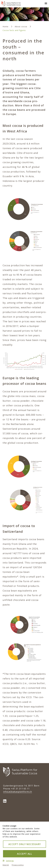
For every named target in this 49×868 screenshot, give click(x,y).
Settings (8, 861)
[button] (45, 3)
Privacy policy (18, 865)
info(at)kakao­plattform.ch (18, 792)
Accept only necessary (25, 844)
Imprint (6, 865)
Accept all (24, 854)
